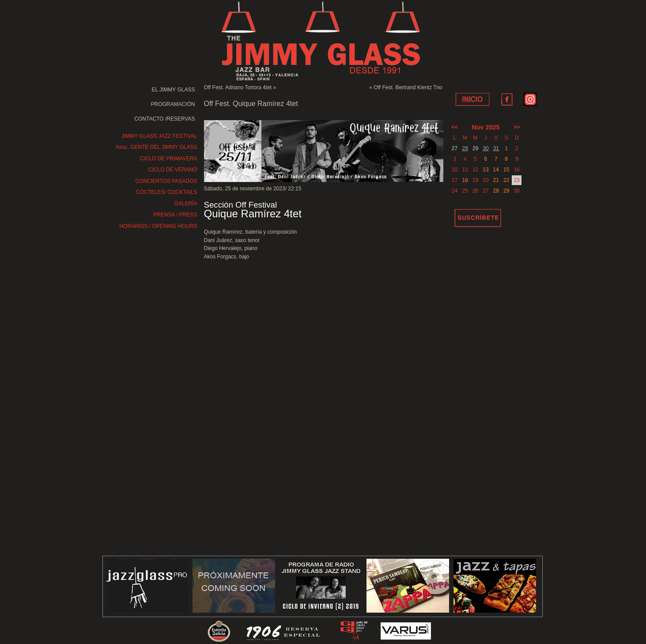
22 (506, 180)
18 (465, 180)
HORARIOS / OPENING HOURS (158, 226)
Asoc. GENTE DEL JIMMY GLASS (157, 147)
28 (465, 148)
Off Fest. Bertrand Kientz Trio (408, 87)
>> (517, 127)
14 (496, 170)
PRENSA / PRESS (175, 215)
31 (496, 148)
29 (506, 191)
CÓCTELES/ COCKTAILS (166, 192)
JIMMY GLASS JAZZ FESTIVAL (159, 136)
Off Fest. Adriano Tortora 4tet (238, 87)
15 (506, 170)
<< (455, 127)
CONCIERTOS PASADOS (166, 181)
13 (485, 170)
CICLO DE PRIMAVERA (169, 159)
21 (496, 180)
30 (485, 148)
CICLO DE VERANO (173, 170)
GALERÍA (185, 204)
